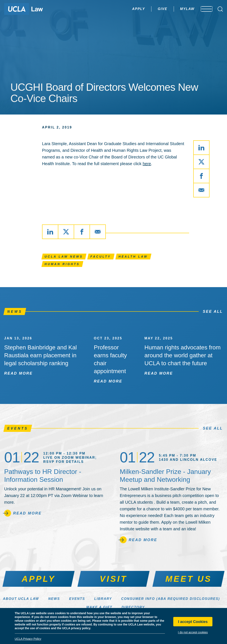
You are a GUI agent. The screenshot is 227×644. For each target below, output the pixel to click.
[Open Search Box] (220, 9)
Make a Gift (99, 607)
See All (213, 311)
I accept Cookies (193, 622)
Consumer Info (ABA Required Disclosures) (171, 599)
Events (77, 599)
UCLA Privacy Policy (28, 639)
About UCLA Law (21, 599)
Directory (133, 607)
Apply (127, 9)
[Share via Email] (201, 190)
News (54, 599)
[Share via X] (201, 162)
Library (103, 599)
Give (151, 9)
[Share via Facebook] (201, 176)
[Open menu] (204, 9)
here (147, 164)
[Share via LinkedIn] (201, 148)
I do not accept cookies (193, 632)
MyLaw (176, 9)
